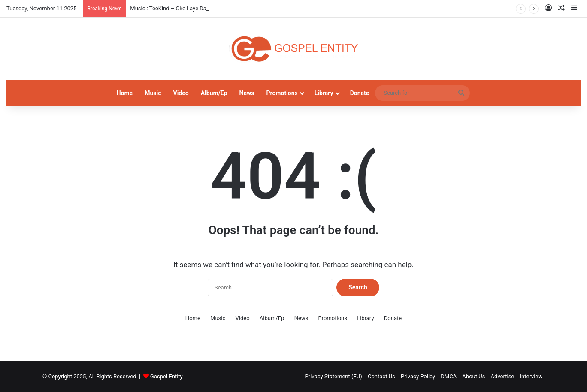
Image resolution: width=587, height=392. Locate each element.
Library (324, 93)
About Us (474, 376)
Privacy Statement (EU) (334, 376)
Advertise (503, 376)
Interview (531, 376)
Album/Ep (214, 93)
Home (125, 93)
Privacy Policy (418, 376)
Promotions (282, 93)
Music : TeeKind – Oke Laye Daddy (172, 8)
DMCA (449, 376)
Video (181, 93)
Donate (360, 93)
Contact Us (381, 376)
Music (153, 93)
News (247, 93)
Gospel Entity (166, 376)
